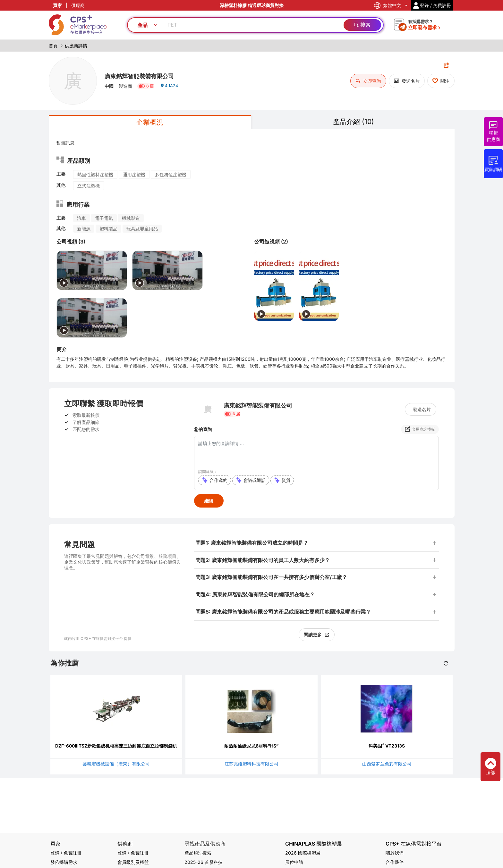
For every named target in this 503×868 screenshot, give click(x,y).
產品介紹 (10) (354, 122)
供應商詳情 (76, 46)
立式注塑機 (89, 187)
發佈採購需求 (64, 862)
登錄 (122, 853)
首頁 (53, 46)
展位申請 (294, 862)
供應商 (78, 5)
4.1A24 (170, 88)
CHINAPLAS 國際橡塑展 (314, 844)
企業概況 (150, 123)
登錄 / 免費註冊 (66, 853)
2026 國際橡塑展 (303, 853)
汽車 (81, 219)
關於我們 (395, 853)
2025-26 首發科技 (204, 862)
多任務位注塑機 (171, 176)
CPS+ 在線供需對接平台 (414, 844)
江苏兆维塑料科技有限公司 (251, 765)
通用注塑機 (134, 176)
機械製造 (131, 219)
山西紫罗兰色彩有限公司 (387, 765)
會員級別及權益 (133, 862)
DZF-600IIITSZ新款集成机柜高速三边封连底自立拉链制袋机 (116, 747)
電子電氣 (104, 219)
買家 (57, 5)
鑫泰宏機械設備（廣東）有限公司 (116, 765)
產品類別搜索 (198, 853)
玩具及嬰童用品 (142, 230)
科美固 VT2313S (387, 747)
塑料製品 (108, 230)
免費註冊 (140, 853)
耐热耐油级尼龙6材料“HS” (251, 747)
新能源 (84, 230)
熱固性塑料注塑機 (95, 176)
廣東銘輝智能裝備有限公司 (147, 75)
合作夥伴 (395, 862)
